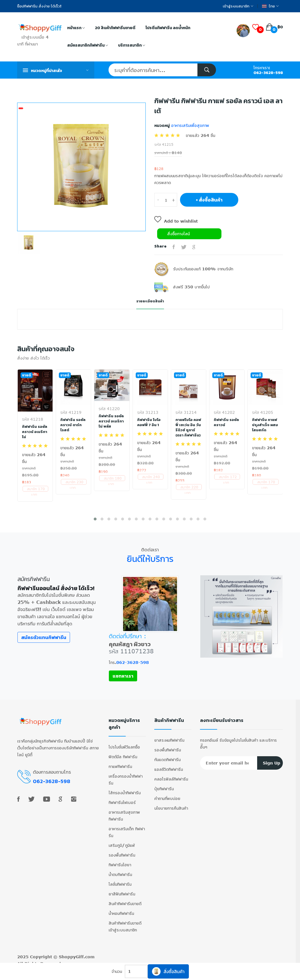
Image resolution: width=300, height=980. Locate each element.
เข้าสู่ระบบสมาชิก (238, 6)
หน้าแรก (76, 28)
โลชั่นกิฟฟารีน (120, 880)
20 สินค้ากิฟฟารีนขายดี (115, 28)
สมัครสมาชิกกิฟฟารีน (88, 46)
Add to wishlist (176, 221)
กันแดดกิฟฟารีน (167, 755)
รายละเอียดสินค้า (150, 301)
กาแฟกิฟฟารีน (120, 762)
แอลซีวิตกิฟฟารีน (169, 765)
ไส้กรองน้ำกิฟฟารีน (125, 788)
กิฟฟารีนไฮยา (120, 860)
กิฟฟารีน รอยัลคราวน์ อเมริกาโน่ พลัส (112, 421)
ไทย (270, 6)
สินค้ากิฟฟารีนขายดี (125, 899)
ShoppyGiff (71, 952)
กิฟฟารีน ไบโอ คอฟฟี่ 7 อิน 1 (149, 422)
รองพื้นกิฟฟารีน (122, 851)
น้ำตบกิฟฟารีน (120, 870)
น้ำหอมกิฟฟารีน (121, 909)
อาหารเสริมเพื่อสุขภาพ (189, 125)
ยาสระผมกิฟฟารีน (169, 736)
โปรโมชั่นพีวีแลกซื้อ (124, 743)
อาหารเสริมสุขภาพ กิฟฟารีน (124, 811)
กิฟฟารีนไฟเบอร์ (122, 798)
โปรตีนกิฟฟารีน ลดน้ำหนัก (168, 28)
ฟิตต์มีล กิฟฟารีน (123, 752)
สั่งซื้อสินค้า (168, 971)
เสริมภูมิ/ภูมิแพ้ (122, 841)
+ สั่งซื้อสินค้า (209, 200)
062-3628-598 (268, 73)
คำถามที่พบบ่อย (167, 794)
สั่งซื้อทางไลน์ (178, 234)
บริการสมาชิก (132, 46)
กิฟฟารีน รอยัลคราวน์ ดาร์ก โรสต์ (73, 425)
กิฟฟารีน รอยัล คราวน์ (227, 422)
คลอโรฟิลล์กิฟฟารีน (171, 775)
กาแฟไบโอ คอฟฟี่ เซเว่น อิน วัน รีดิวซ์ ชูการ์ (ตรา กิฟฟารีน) (188, 430)
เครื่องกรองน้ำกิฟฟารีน (126, 775)
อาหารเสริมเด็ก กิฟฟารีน (127, 828)
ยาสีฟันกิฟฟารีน (122, 890)
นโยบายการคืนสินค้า (171, 804)
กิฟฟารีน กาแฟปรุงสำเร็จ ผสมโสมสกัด (265, 425)
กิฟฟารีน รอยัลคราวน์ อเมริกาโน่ (35, 432)
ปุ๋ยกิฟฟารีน (164, 784)
